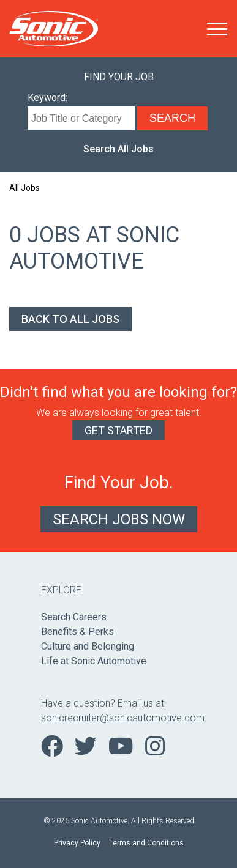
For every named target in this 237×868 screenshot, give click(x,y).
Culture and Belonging (88, 646)
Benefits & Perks (77, 632)
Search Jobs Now (119, 519)
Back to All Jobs (70, 319)
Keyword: (47, 98)
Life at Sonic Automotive (94, 661)
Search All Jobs (118, 149)
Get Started (118, 430)
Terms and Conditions (146, 843)
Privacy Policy (77, 843)
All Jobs (24, 188)
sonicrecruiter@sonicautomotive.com (118, 718)
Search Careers (74, 617)
